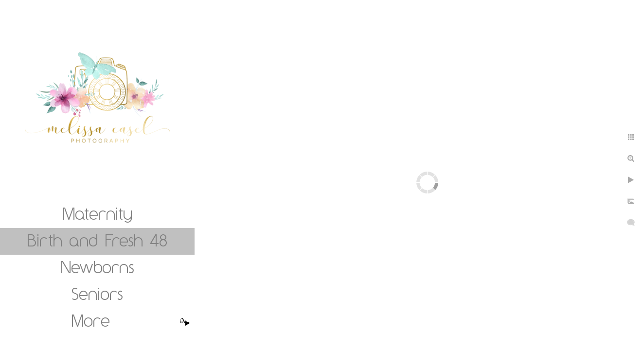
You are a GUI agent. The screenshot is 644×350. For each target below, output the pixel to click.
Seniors (97, 294)
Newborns (98, 267)
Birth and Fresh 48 (97, 240)
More (91, 320)
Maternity (98, 213)
